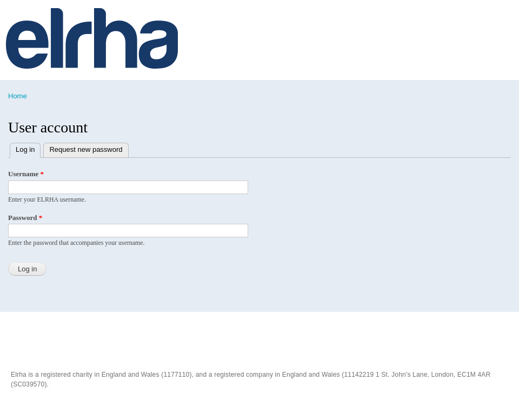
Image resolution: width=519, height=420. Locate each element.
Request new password (86, 149)
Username (26, 174)
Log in (28, 148)
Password (25, 218)
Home (18, 96)
